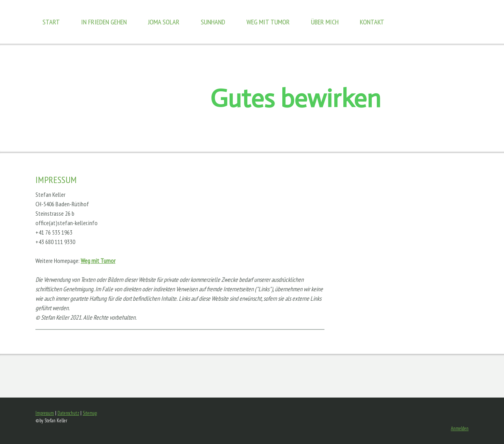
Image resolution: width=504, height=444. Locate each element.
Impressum (45, 413)
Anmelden (460, 428)
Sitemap (90, 413)
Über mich (325, 22)
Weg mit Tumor (268, 22)
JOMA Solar (164, 22)
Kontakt (372, 22)
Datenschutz (68, 413)
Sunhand (213, 22)
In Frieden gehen (104, 22)
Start (51, 22)
